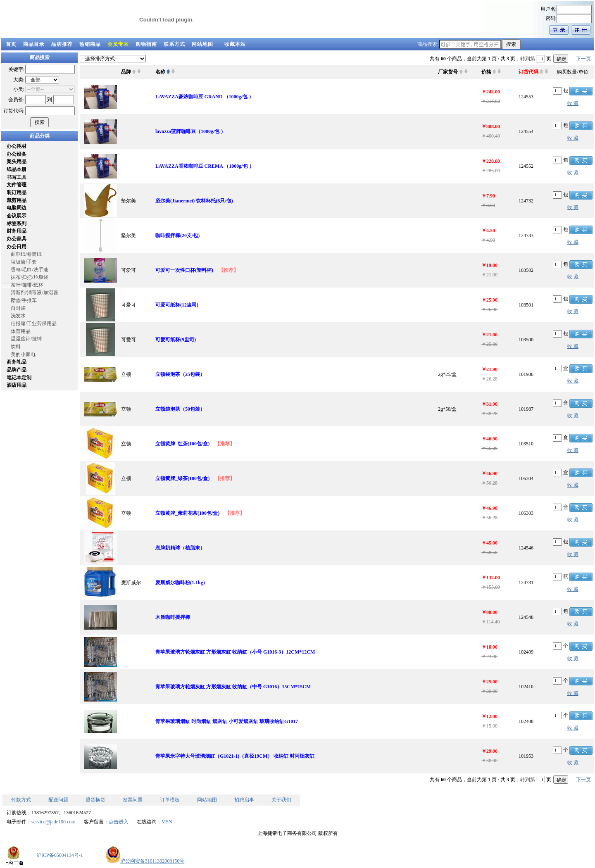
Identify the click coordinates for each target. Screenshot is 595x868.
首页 (11, 44)
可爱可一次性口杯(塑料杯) (184, 270)
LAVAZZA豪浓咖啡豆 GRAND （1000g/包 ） (205, 97)
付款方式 (21, 800)
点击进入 (119, 822)
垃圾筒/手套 (24, 262)
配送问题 (58, 800)
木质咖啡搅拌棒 (173, 617)
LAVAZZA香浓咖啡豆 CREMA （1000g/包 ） (205, 166)
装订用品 (17, 193)
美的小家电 (23, 354)
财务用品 (17, 231)
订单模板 (170, 800)
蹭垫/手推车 (24, 300)
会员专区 (118, 44)
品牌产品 (17, 370)
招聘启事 (244, 800)
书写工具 (17, 177)
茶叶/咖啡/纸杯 (27, 285)
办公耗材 (17, 146)
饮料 (16, 347)
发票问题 (133, 800)
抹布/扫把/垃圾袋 (30, 277)
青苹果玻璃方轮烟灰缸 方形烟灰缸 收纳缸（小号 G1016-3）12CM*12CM (235, 652)
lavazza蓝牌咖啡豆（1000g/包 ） (190, 131)
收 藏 (573, 103)
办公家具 (17, 239)
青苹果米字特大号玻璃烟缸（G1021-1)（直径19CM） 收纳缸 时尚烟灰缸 (235, 756)
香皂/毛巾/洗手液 (30, 270)
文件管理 (17, 185)
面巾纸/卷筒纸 (26, 254)
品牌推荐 (62, 44)
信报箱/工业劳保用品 (34, 323)
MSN (167, 822)
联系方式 (174, 44)
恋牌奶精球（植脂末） (180, 548)
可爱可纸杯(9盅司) (176, 340)
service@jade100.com (54, 822)
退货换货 (95, 800)
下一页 (583, 59)
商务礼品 (17, 362)
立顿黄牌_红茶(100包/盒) (182, 444)
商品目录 (34, 44)
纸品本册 (17, 169)
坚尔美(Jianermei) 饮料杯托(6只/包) (194, 201)
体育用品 (21, 331)
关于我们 (281, 800)
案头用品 (17, 162)
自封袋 (18, 308)
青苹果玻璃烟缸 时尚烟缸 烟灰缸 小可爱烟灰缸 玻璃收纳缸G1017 (227, 721)
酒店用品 (17, 385)
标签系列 (17, 224)
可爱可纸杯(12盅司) (177, 305)
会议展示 (17, 216)
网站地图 (202, 44)
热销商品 (90, 44)
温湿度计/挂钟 (26, 339)
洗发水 (18, 316)
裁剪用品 (17, 200)
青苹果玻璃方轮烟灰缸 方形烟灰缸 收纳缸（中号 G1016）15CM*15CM (233, 687)
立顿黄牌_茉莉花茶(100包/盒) (187, 513)
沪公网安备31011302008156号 (145, 861)
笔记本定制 (19, 378)
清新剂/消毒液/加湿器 (35, 293)
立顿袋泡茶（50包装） (180, 409)
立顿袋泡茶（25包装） (180, 374)
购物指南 (146, 44)
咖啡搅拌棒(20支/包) (177, 235)
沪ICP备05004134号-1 (60, 855)
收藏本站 (235, 44)
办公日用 (17, 247)
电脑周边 (17, 208)
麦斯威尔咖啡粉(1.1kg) (180, 583)
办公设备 (17, 154)
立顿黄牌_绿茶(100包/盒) (182, 478)
